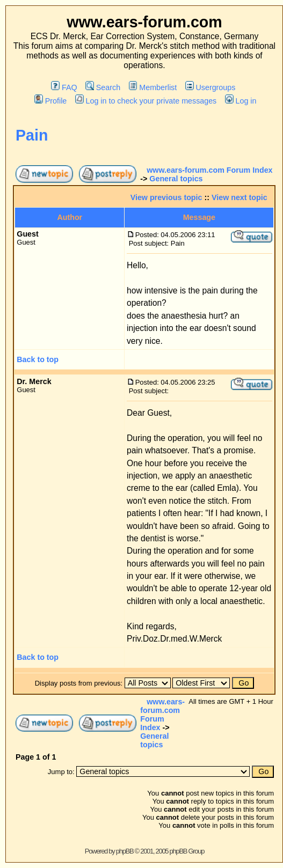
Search (103, 87)
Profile (50, 101)
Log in (241, 101)
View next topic (240, 197)
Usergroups (210, 87)
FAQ (64, 87)
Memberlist (153, 87)
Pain (32, 135)
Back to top (38, 359)
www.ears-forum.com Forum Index (209, 170)
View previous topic (166, 197)
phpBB (125, 851)
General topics (176, 179)
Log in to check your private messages (146, 101)
